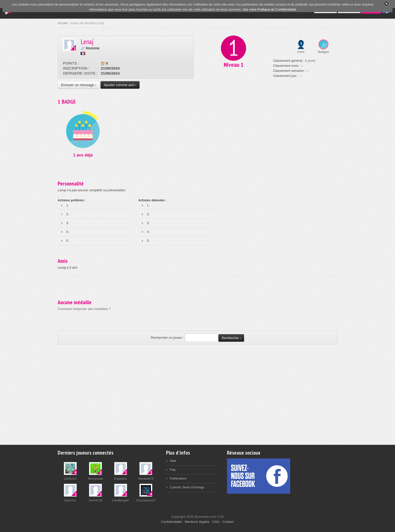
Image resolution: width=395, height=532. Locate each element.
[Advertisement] (197, 392)
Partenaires (178, 478)
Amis (301, 52)
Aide (173, 461)
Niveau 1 (234, 65)
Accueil (63, 23)
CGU (216, 522)
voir (311, 61)
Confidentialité (172, 522)
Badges (323, 52)
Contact (228, 522)
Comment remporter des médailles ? (84, 309)
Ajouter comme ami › (120, 85)
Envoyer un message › (79, 85)
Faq (173, 470)
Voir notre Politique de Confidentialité (269, 9)
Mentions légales (197, 522)
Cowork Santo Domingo (187, 487)
